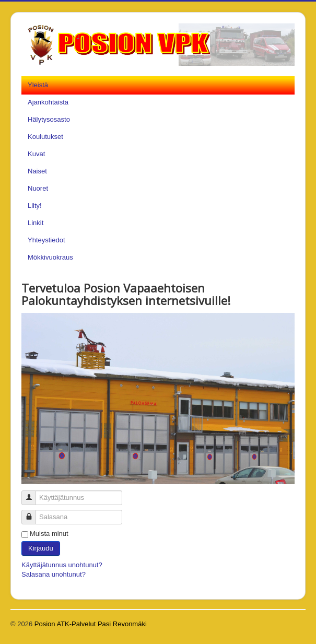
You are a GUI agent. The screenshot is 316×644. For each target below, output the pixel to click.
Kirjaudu (41, 548)
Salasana (33, 513)
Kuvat (36, 154)
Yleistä (38, 85)
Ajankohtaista (48, 102)
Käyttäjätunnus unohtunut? (62, 565)
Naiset (37, 171)
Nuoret (38, 188)
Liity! (35, 206)
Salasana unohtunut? (54, 574)
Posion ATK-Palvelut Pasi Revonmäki (91, 624)
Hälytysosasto (49, 119)
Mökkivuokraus (50, 257)
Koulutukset (45, 137)
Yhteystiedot (46, 240)
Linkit (36, 223)
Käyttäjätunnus (33, 493)
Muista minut (49, 534)
